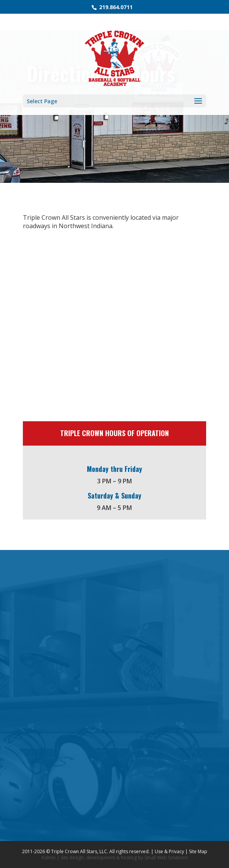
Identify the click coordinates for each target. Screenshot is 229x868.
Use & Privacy (169, 851)
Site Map (198, 851)
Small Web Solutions (166, 858)
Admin (49, 858)
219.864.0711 (115, 7)
